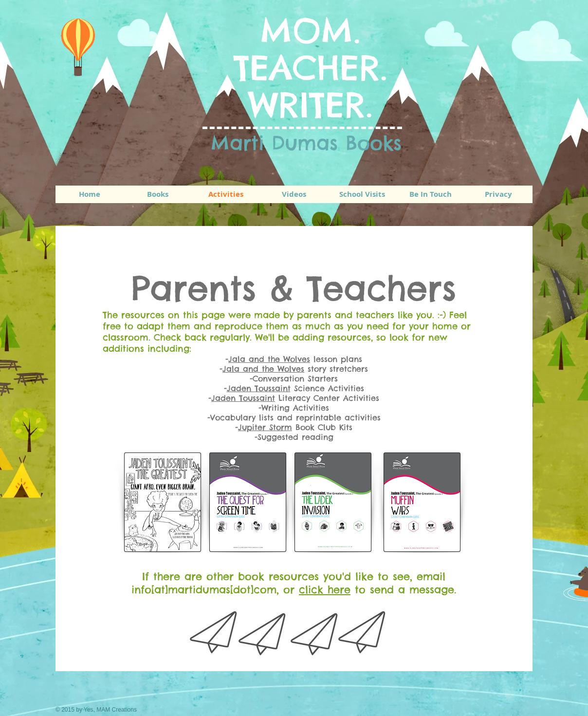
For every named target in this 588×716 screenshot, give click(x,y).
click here (325, 590)
